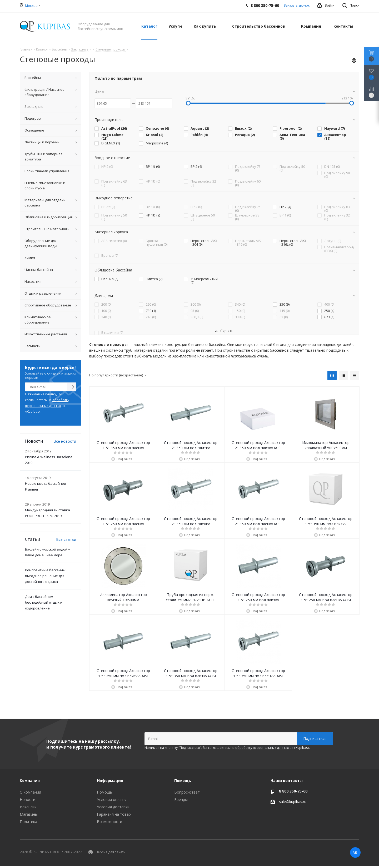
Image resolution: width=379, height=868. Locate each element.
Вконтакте (355, 852)
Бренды (181, 799)
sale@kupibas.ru (293, 802)
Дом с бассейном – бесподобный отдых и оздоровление (44, 602)
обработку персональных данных (262, 748)
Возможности (109, 822)
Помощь (104, 792)
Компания (30, 781)
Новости (28, 799)
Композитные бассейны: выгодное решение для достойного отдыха (46, 576)
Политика (28, 822)
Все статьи (66, 539)
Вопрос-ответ (187, 792)
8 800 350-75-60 (293, 791)
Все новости (65, 441)
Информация (110, 781)
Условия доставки (113, 807)
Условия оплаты (112, 799)
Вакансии (28, 807)
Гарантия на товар (114, 814)
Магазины (29, 814)
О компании (30, 792)
